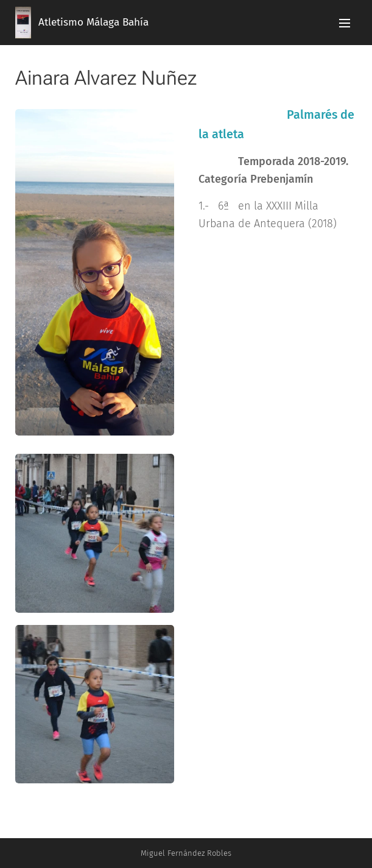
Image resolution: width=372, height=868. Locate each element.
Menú (345, 23)
